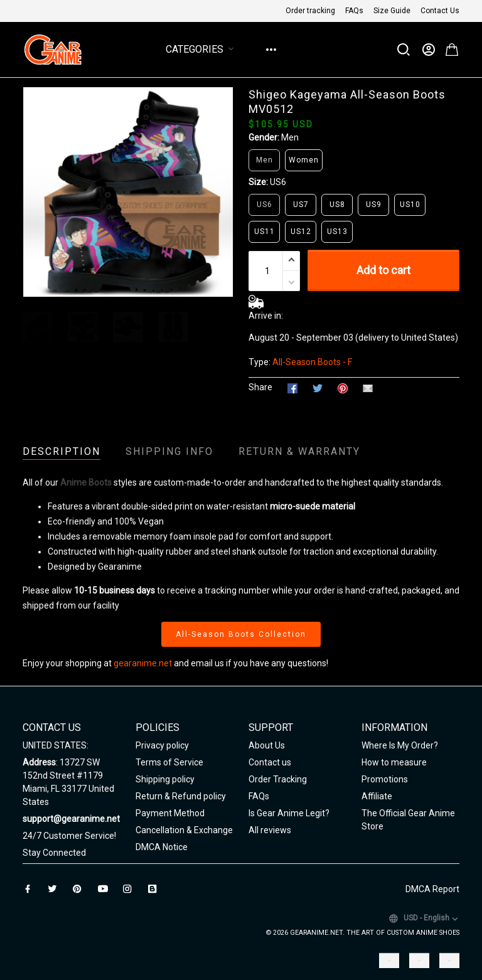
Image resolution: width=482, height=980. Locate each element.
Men (290, 137)
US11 (265, 232)
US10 (410, 205)
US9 (374, 205)
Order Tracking (278, 779)
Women (304, 160)
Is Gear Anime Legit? (289, 813)
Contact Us (440, 11)
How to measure (394, 762)
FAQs (354, 11)
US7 (301, 205)
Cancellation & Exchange (184, 830)
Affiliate (377, 796)
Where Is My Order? (400, 745)
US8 (337, 205)
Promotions (385, 779)
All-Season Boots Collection (241, 634)
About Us (267, 745)
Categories (202, 49)
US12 (301, 232)
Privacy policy (162, 745)
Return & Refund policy (181, 796)
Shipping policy (165, 779)
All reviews (270, 830)
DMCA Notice (162, 847)
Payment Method (170, 813)
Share (260, 387)
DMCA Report (432, 889)
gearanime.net (143, 663)
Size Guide (392, 11)
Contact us (270, 762)
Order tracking (310, 11)
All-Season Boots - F (312, 362)
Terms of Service (169, 762)
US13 (337, 232)
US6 (278, 182)
